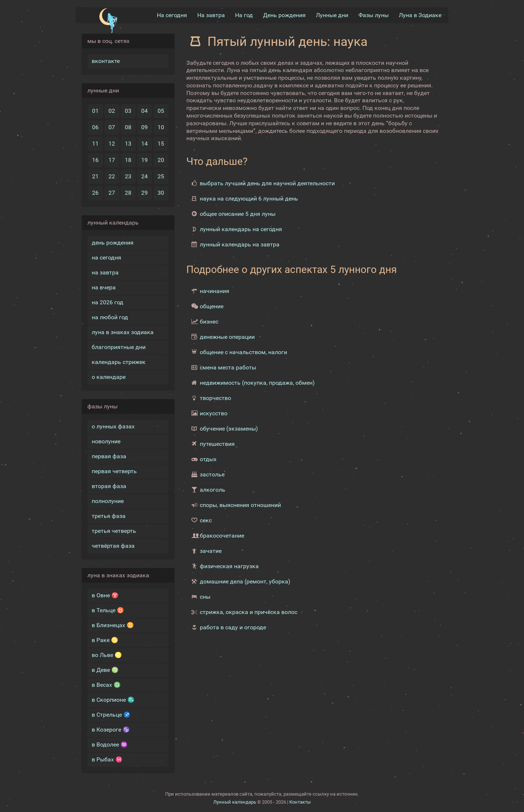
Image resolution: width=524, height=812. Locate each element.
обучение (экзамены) (229, 429)
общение (212, 306)
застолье (212, 474)
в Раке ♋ (105, 640)
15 (161, 144)
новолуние (106, 441)
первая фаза (109, 456)
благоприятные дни (119, 347)
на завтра (105, 272)
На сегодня (172, 15)
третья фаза (109, 516)
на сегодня (106, 258)
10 (161, 127)
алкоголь (213, 490)
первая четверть (114, 471)
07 (112, 127)
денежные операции (227, 337)
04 (144, 111)
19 (144, 160)
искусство (214, 413)
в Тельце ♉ (108, 610)
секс (206, 520)
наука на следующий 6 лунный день (249, 199)
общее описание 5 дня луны (238, 214)
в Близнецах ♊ (113, 625)
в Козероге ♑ (111, 730)
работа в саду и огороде (233, 627)
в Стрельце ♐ (111, 715)
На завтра (211, 15)
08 (128, 127)
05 (161, 111)
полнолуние (108, 501)
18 (128, 160)
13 (128, 144)
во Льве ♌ (107, 655)
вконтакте (106, 61)
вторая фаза (109, 486)
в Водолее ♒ (110, 744)
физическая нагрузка (229, 566)
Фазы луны (374, 15)
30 (161, 193)
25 (161, 176)
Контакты (300, 802)
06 (95, 127)
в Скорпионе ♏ (113, 700)
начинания (215, 291)
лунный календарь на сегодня (241, 229)
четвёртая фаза (113, 546)
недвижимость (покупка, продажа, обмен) (257, 383)
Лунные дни (332, 15)
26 (95, 193)
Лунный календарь (235, 802)
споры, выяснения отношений (240, 505)
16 (95, 160)
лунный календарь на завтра (240, 244)
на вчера (104, 287)
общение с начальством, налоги (243, 352)
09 (144, 127)
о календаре (109, 377)
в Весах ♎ (106, 685)
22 (112, 176)
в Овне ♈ (105, 595)
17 (112, 160)
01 (95, 111)
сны (205, 597)
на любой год (110, 317)
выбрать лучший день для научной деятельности (267, 183)
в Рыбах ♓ (107, 759)
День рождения (284, 15)
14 (144, 144)
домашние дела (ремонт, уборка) (245, 581)
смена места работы (228, 367)
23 (128, 176)
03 (128, 111)
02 (112, 111)
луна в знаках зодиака (123, 332)
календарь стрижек (119, 362)
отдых (208, 459)
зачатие (211, 551)
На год (244, 15)
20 (161, 160)
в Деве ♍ (105, 670)
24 (144, 176)
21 (95, 176)
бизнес (209, 322)
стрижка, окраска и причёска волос (249, 612)
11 (95, 144)
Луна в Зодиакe (420, 15)
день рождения (113, 243)
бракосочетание (222, 536)
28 (128, 193)
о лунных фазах (113, 426)
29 (144, 193)
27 (112, 193)
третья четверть (114, 531)
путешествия (217, 444)
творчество (215, 398)
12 (112, 144)
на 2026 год (108, 302)
